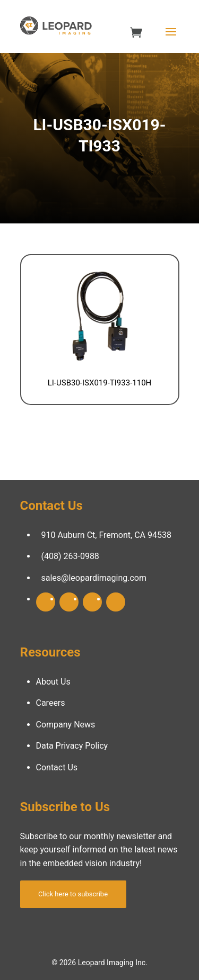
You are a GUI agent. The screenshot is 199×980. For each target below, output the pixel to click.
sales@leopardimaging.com (94, 578)
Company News (66, 725)
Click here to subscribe (73, 894)
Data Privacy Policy (72, 746)
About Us (53, 682)
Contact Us (57, 767)
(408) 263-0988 (70, 556)
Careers (51, 703)
